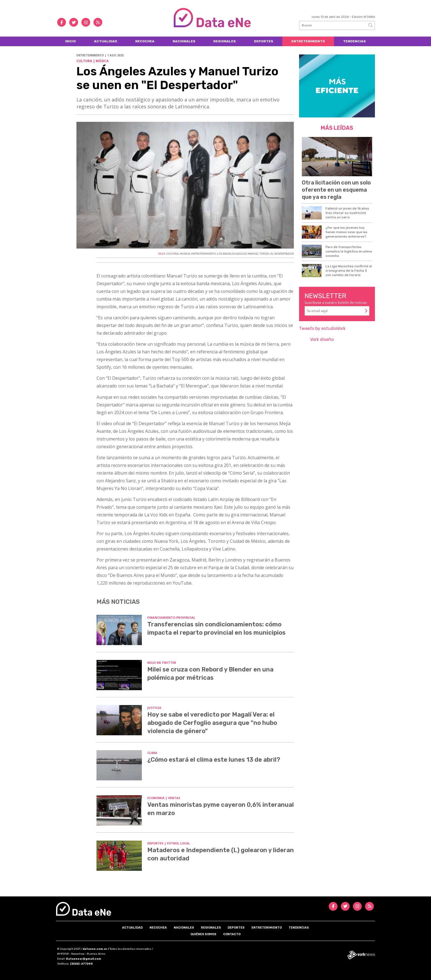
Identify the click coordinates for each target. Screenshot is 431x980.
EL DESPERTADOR (282, 254)
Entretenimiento (308, 41)
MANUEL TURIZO (259, 254)
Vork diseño (322, 339)
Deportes (264, 41)
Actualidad (106, 41)
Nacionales (184, 41)
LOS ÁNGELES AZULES (232, 254)
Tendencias (354, 41)
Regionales (225, 41)
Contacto (232, 934)
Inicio (71, 41)
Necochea (145, 41)
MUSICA (185, 254)
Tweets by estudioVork (322, 328)
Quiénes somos (203, 934)
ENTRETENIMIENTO (204, 254)
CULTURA (172, 254)
